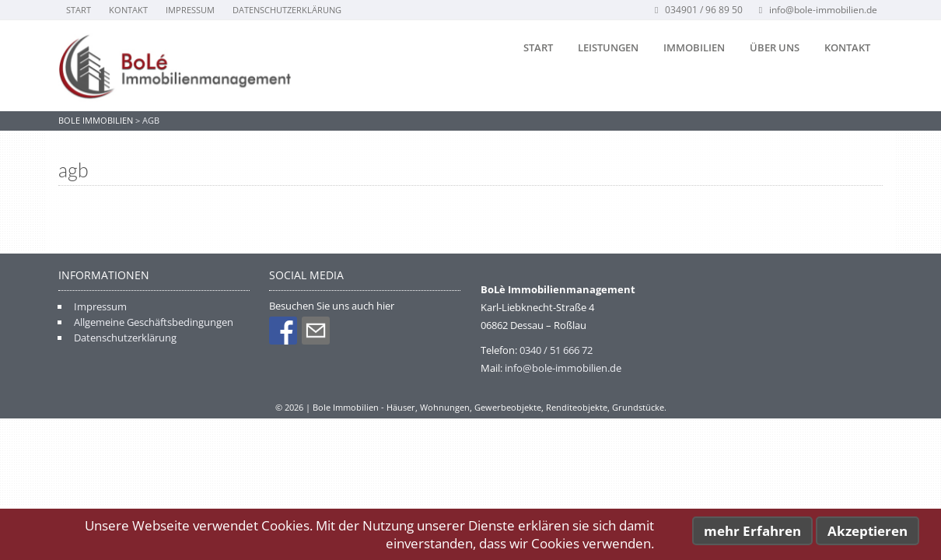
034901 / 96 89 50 (697, 10)
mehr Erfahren (752, 531)
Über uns (775, 47)
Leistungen (608, 47)
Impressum (190, 10)
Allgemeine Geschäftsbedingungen (154, 322)
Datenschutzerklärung (287, 10)
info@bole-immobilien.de (817, 10)
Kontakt (128, 10)
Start (79, 10)
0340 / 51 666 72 (556, 350)
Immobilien (694, 47)
